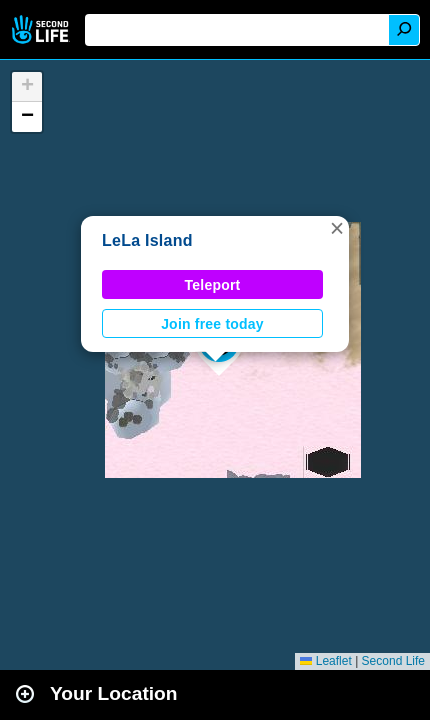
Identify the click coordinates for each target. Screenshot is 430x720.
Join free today (212, 324)
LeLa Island (147, 240)
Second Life (42, 29)
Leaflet (325, 661)
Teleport (213, 285)
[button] (337, 228)
